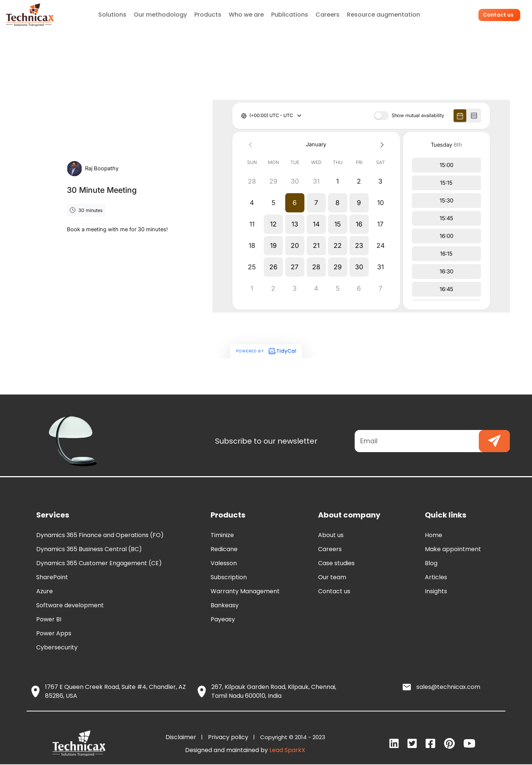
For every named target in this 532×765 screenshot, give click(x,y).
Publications (290, 15)
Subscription (229, 577)
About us (331, 535)
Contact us (499, 15)
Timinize (222, 535)
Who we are (247, 15)
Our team (332, 577)
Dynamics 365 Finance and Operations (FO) (100, 535)
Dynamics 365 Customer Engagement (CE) (99, 563)
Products (208, 15)
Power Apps (54, 633)
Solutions (113, 15)
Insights (436, 591)
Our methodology (161, 15)
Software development (70, 605)
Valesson (224, 563)
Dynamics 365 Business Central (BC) (89, 549)
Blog (431, 563)
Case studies (336, 563)
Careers (328, 15)
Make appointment (453, 549)
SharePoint (52, 577)
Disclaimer (182, 737)
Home (434, 535)
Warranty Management (245, 591)
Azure (45, 591)
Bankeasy (225, 605)
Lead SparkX (287, 750)
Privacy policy (230, 737)
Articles (436, 577)
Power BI (49, 619)
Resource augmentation (384, 15)
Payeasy (223, 619)
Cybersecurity (57, 647)
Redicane (224, 549)
